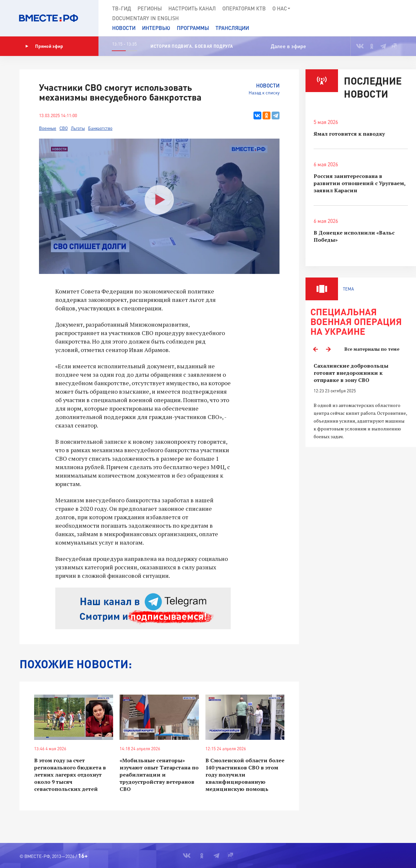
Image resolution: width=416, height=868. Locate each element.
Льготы (78, 128)
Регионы (150, 8)
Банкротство (100, 128)
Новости (124, 28)
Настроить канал (192, 8)
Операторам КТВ (244, 8)
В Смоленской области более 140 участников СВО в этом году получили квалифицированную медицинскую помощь (245, 775)
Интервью (156, 28)
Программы (193, 28)
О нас (282, 8)
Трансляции (232, 28)
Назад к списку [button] (264, 93)
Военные (48, 128)
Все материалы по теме (372, 349)
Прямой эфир (44, 46)
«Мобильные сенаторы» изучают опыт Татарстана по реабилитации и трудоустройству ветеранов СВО (159, 775)
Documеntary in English (145, 18)
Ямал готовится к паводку (349, 134)
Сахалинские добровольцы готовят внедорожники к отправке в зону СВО (351, 373)
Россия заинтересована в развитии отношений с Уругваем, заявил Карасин (359, 183)
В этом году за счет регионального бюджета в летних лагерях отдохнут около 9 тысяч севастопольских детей (70, 775)
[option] (361, 401)
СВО (64, 128)
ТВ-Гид (122, 8)
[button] (387, 18)
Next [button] (328, 349)
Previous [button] (315, 349)
